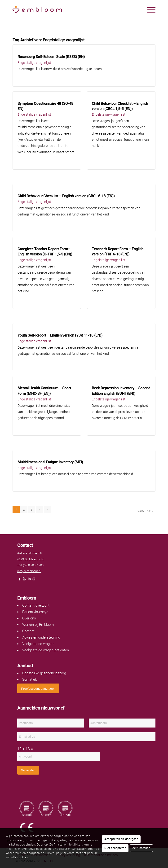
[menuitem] (149, 10)
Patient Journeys (35, 612)
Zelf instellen (141, 848)
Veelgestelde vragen (38, 644)
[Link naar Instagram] (34, 580)
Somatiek (29, 679)
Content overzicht (36, 605)
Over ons (29, 618)
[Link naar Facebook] (20, 580)
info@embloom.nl (29, 571)
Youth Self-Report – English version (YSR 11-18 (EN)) (60, 335)
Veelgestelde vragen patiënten (46, 650)
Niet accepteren (115, 848)
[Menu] (149, 10)
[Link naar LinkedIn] (29, 580)
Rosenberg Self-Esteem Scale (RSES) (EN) (51, 57)
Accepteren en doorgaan (121, 839)
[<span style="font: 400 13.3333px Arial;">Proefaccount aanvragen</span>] (38, 688)
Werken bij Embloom (38, 625)
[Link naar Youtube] (24, 580)
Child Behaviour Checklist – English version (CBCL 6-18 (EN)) (66, 196)
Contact (28, 631)
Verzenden (28, 770)
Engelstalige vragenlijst (34, 63)
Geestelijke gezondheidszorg (44, 673)
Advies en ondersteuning (41, 637)
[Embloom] (70, 10)
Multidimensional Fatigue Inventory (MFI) (50, 462)
